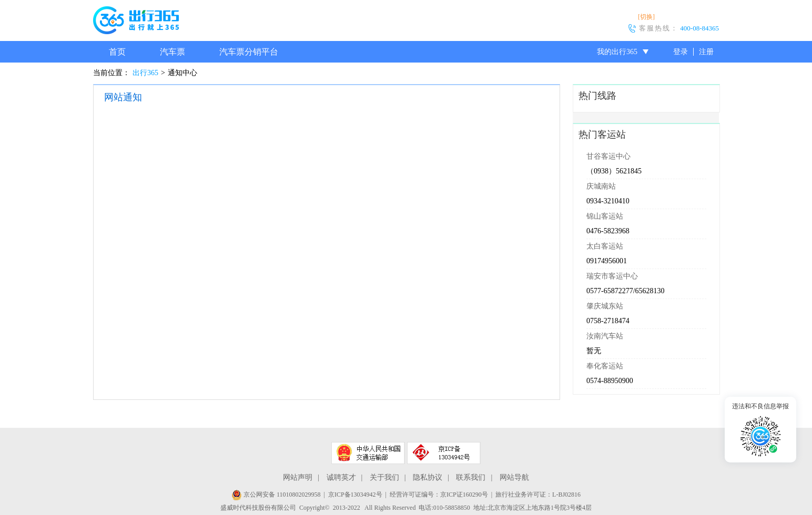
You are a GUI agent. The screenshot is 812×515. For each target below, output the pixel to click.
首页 (117, 52)
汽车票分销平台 (249, 52)
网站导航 (514, 477)
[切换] (646, 17)
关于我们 (384, 477)
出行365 (145, 73)
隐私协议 (428, 477)
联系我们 (471, 477)
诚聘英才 (341, 477)
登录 (681, 52)
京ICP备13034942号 (355, 495)
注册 (706, 52)
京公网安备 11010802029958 (276, 495)
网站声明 (298, 477)
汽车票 (172, 52)
